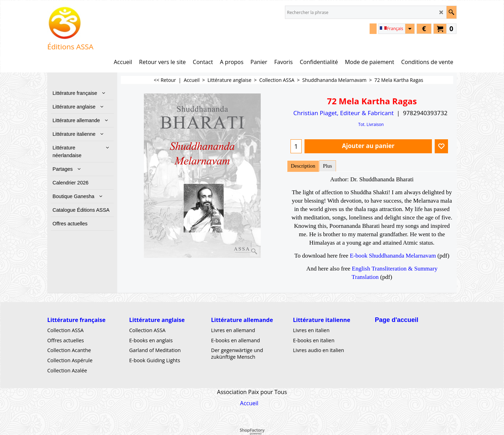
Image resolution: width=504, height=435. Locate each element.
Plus (328, 166)
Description (303, 166)
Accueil (249, 403)
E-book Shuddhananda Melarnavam (393, 256)
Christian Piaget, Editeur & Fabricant (344, 113)
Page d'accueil (397, 320)
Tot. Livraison (371, 124)
